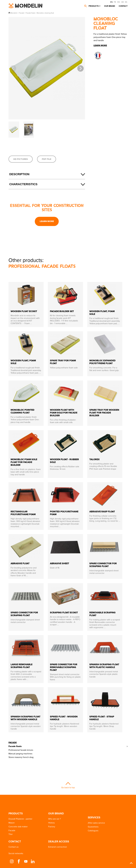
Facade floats (15, 746)
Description (19, 174)
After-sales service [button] (96, 823)
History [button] (51, 823)
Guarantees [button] (93, 827)
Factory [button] (52, 827)
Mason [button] (12, 823)
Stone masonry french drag (21, 757)
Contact (123, 6)
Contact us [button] (13, 847)
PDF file (47, 159)
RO (119, 2)
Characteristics (23, 184)
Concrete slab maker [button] (18, 827)
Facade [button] (12, 830)
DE (123, 2)
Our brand (110, 6)
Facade (13, 743)
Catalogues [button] (93, 831)
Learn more (47, 221)
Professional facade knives (21, 750)
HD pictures (21, 159)
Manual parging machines (20, 754)
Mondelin (25, 6)
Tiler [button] (11, 834)
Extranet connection (58, 847)
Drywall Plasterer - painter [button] (20, 819)
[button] (80, 68)
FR (115, 2)
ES (126, 2)
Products (94, 6)
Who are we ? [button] (54, 819)
